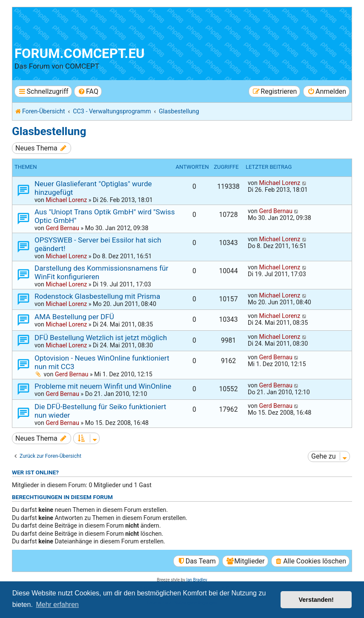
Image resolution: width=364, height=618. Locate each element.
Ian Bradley (196, 580)
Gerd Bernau (62, 228)
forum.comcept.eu (80, 53)
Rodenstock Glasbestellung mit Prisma (97, 296)
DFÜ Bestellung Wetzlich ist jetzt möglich (101, 338)
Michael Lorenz (66, 200)
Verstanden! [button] (316, 600)
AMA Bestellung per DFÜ (74, 317)
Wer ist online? (35, 472)
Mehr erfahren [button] (57, 605)
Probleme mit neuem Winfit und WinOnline (103, 386)
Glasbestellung (49, 131)
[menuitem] (88, 91)
